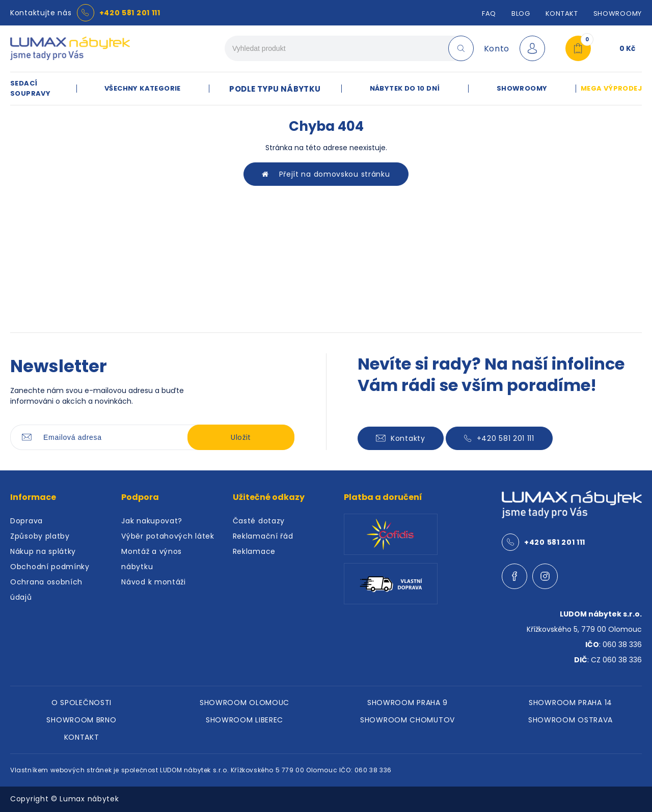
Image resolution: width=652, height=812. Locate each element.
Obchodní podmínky (50, 567)
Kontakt (562, 13)
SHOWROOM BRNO (81, 720)
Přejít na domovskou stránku (326, 174)
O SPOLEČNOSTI (81, 703)
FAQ (489, 13)
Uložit (241, 437)
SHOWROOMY (618, 13)
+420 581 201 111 (130, 13)
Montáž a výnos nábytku (152, 559)
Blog (521, 13)
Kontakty (401, 438)
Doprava (26, 521)
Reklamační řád (263, 536)
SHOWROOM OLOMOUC (244, 703)
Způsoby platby (40, 536)
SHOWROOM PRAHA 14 (570, 703)
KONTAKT (82, 737)
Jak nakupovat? (152, 521)
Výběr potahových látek (168, 536)
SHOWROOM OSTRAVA (570, 720)
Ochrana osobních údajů (46, 590)
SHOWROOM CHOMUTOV (407, 720)
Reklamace (254, 551)
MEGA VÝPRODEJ (611, 88)
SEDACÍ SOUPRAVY (30, 88)
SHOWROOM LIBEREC (244, 720)
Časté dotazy (259, 521)
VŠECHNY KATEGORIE (143, 88)
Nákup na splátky (43, 551)
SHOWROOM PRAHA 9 (407, 703)
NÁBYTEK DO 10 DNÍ (405, 88)
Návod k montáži (154, 582)
